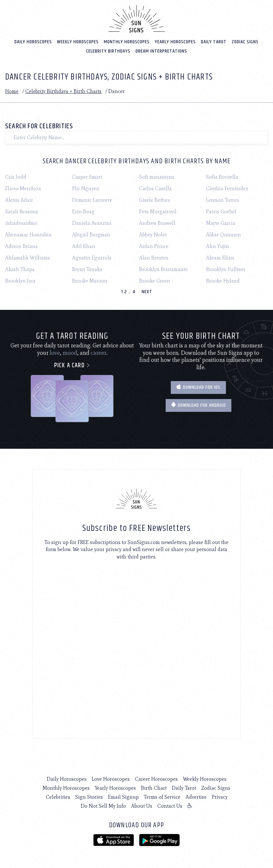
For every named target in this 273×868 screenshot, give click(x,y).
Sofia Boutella (222, 177)
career (99, 353)
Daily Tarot (214, 42)
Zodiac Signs (245, 42)
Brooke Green (155, 281)
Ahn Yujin (218, 246)
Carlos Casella (155, 188)
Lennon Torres (223, 200)
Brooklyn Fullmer (226, 269)
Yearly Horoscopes (175, 42)
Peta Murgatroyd (158, 212)
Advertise (196, 797)
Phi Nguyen (86, 188)
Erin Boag (83, 212)
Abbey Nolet (153, 235)
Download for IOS (198, 387)
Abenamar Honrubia (28, 235)
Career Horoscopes (156, 779)
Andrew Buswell (157, 223)
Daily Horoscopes (33, 42)
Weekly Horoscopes (78, 42)
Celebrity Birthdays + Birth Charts (63, 91)
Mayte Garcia (221, 223)
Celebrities (58, 797)
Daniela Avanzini (92, 223)
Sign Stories (89, 797)
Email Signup (123, 797)
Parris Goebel (221, 212)
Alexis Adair (19, 200)
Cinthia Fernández (227, 188)
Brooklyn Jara (20, 281)
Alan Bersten (154, 258)
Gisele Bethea (155, 200)
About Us (142, 806)
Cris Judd (16, 177)
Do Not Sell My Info (103, 806)
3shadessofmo (21, 223)
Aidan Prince (154, 246)
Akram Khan (220, 258)
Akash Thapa (20, 269)
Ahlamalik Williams (28, 258)
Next (147, 292)
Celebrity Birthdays (108, 51)
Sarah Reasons (22, 212)
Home (12, 91)
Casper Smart (87, 177)
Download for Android (199, 405)
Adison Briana (21, 246)
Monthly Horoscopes (127, 42)
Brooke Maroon (90, 281)
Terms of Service (162, 797)
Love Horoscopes (111, 779)
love (55, 353)
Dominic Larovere (92, 200)
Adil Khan (84, 246)
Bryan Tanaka (87, 269)
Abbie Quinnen (223, 235)
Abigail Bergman (91, 235)
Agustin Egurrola (92, 258)
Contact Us (170, 806)
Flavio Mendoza (23, 188)
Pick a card (72, 366)
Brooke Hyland (223, 281)
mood (70, 353)
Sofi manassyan (157, 177)
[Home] (136, 19)
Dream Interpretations (161, 51)
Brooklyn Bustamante (163, 269)
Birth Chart (154, 788)
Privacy (220, 797)
